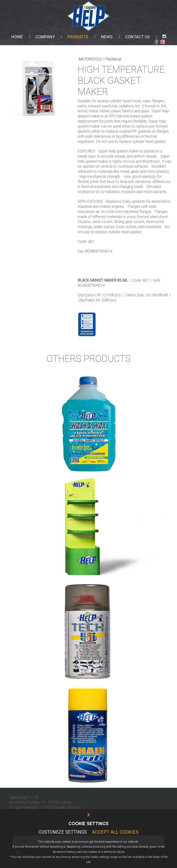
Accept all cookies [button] (115, 832)
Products (78, 37)
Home (17, 37)
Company (45, 37)
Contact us (137, 37)
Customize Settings (63, 832)
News (107, 37)
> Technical (112, 59)
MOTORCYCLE (90, 59)
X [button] (89, 815)
